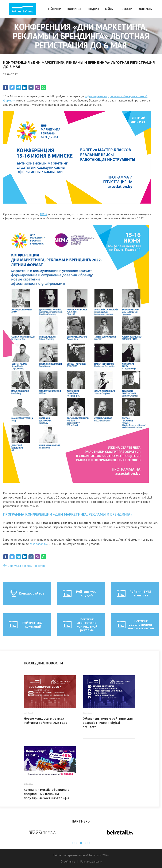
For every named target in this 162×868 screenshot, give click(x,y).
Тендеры (93, 9)
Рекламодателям (91, 861)
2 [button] (77, 843)
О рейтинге (68, 861)
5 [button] (89, 843)
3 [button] (81, 843)
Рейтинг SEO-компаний (26, 625)
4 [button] (85, 843)
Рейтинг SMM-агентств (134, 593)
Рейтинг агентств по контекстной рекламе (80, 624)
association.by (38, 544)
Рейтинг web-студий (80, 593)
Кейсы (109, 9)
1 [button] (73, 843)
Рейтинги (55, 9)
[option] (42, 832)
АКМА (43, 214)
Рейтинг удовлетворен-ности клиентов (135, 625)
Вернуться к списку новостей (26, 566)
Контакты (146, 9)
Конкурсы (74, 9)
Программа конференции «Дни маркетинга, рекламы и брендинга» (68, 514)
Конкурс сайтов (27, 593)
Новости (126, 9)
